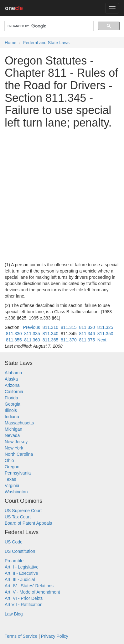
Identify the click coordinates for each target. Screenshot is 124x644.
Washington (16, 492)
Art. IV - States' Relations (29, 586)
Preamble (14, 561)
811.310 (51, 327)
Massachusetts (19, 423)
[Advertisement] (62, 195)
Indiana (12, 417)
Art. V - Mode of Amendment (32, 592)
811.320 (87, 327)
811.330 (14, 334)
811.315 (69, 327)
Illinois (11, 410)
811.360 (32, 340)
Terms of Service (21, 636)
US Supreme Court (23, 511)
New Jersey (16, 442)
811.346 (87, 334)
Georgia (13, 404)
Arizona (12, 385)
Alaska (11, 379)
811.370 (69, 340)
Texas (10, 479)
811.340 (51, 334)
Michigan (13, 429)
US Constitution (20, 551)
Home (10, 43)
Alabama (13, 373)
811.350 (105, 334)
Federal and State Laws (46, 43)
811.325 (105, 327)
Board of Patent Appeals (28, 523)
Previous (31, 327)
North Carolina (19, 454)
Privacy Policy (55, 636)
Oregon (12, 467)
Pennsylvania (18, 473)
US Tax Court (18, 517)
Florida (11, 398)
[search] (48, 26)
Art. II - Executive (21, 573)
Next (102, 340)
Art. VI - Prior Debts (24, 598)
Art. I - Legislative (22, 567)
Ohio (9, 460)
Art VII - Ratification (24, 605)
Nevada (12, 435)
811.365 (51, 340)
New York (14, 448)
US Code (14, 542)
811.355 (14, 340)
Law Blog (14, 614)
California (14, 392)
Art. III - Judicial (20, 579)
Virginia (12, 486)
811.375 (87, 340)
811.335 (32, 334)
